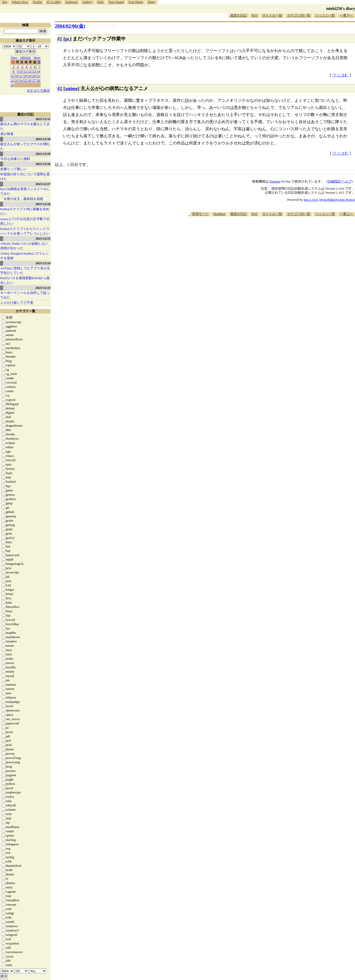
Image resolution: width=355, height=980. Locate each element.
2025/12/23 (43, 288)
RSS (255, 15)
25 (26, 80)
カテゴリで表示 (38, 90)
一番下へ (346, 15)
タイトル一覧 (272, 15)
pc (67, 39)
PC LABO (54, 2)
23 (17, 80)
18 (26, 76)
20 (34, 76)
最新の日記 (239, 15)
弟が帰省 (7, 134)
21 (38, 76)
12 (30, 71)
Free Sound (116, 2)
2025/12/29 (43, 154)
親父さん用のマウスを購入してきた (25, 126)
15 (13, 76)
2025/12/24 (43, 263)
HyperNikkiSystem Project (337, 200)
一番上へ (346, 214)
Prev (14, 57)
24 (21, 80)
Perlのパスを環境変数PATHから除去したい (25, 280)
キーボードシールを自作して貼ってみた (25, 295)
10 (21, 71)
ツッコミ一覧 (325, 15)
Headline (219, 214)
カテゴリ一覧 (25, 311)
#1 (60, 39)
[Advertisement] (263, 232)
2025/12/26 (43, 204)
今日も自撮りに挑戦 (15, 159)
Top (5, 2)
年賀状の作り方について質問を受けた (25, 177)
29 (13, 85)
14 (38, 71)
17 (21, 76)
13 (34, 71)
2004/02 (26, 57)
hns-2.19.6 (311, 200)
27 (34, 80)
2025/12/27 (43, 184)
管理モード (200, 214)
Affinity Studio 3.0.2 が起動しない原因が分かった (24, 246)
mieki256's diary (341, 9)
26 (30, 80)
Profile (37, 2)
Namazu (275, 181)
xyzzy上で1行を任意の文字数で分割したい (25, 221)
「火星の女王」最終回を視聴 (22, 199)
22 (13, 80)
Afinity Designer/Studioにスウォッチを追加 (24, 256)
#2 (60, 88)
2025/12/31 (43, 119)
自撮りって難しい (13, 169)
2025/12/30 (43, 139)
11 (26, 71)
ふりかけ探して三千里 (17, 303)
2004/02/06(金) (70, 26)
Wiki (100, 2)
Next (37, 57)
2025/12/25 (43, 238)
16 (17, 76)
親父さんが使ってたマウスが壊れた (25, 146)
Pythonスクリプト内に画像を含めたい (25, 211)
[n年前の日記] (101, 26)
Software (71, 2)
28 (38, 80)
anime (71, 88)
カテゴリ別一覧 (299, 15)
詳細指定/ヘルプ (340, 181)
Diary (152, 2)
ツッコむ (341, 75)
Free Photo (136, 2)
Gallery (87, 2)
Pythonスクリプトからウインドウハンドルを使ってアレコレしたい (25, 231)
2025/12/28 (43, 164)
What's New (20, 2)
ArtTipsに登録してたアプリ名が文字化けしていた (25, 270)
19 (30, 76)
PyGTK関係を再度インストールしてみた (25, 191)
